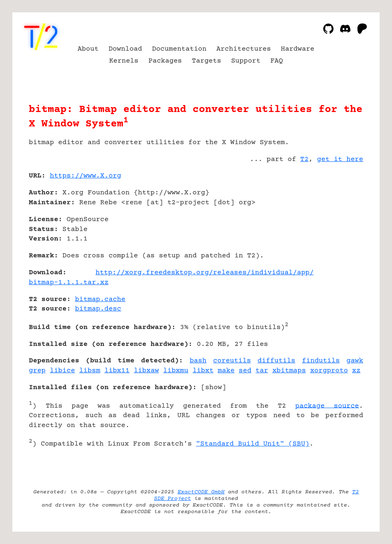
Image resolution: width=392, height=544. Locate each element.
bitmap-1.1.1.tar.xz (69, 283)
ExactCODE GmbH (201, 492)
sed (245, 371)
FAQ (277, 61)
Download (125, 49)
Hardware (298, 49)
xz (356, 371)
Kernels (124, 61)
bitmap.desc (98, 309)
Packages (165, 61)
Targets (206, 61)
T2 (304, 160)
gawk (355, 361)
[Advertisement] (338, 225)
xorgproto (329, 371)
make (226, 371)
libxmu (176, 371)
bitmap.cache (100, 300)
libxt (203, 371)
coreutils (232, 361)
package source (327, 406)
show (213, 388)
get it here (340, 160)
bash (198, 361)
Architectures (244, 49)
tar (262, 371)
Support (246, 61)
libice (62, 371)
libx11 (117, 371)
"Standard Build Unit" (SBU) (253, 444)
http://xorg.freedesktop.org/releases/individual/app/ (205, 273)
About (88, 49)
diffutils (276, 361)
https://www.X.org (85, 176)
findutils (321, 361)
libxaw (146, 371)
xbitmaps (289, 371)
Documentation (179, 49)
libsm (90, 371)
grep (37, 371)
